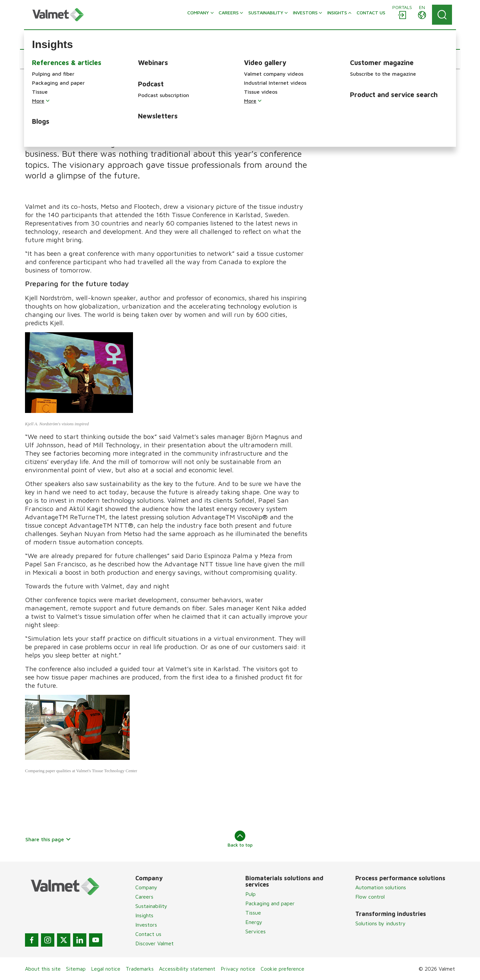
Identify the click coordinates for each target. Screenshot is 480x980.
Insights (144, 915)
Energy (254, 922)
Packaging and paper (270, 903)
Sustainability (151, 906)
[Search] (442, 15)
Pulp (250, 894)
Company (146, 887)
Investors (146, 925)
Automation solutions (381, 887)
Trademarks (140, 969)
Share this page (48, 839)
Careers (144, 897)
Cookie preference (282, 969)
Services (255, 931)
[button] (45, 59)
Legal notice (106, 969)
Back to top (240, 839)
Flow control (370, 897)
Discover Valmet (154, 943)
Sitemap (76, 969)
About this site (43, 969)
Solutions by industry (380, 923)
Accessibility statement (187, 969)
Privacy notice (238, 969)
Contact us (148, 934)
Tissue (253, 913)
